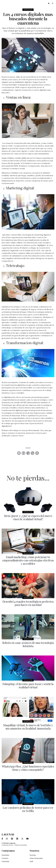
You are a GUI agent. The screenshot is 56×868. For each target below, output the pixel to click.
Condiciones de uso (7, 845)
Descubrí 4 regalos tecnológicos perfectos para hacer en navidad (28, 603)
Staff (31, 861)
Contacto (5, 858)
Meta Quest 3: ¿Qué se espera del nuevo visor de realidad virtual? (28, 517)
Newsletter (5, 855)
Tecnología (28, 10)
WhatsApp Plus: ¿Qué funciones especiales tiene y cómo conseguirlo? (28, 768)
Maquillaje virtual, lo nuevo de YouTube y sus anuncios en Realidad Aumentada (28, 727)
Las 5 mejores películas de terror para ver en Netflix (28, 809)
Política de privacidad (21, 845)
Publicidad (5, 861)
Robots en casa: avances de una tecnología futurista (28, 644)
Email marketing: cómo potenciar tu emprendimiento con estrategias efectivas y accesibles (28, 560)
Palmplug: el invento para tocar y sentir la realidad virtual (28, 686)
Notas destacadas (36, 858)
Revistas (33, 855)
